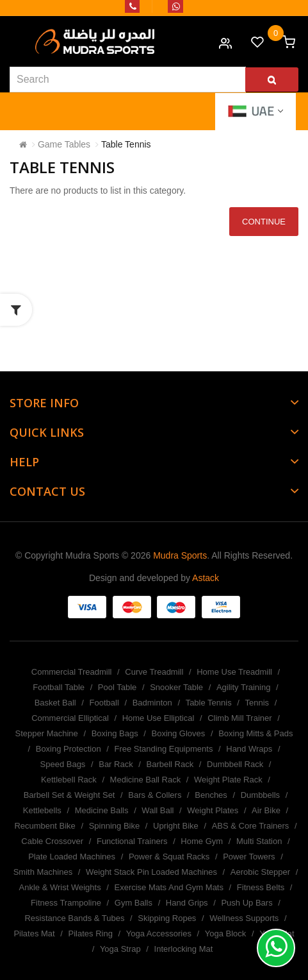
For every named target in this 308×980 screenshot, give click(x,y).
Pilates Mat (34, 934)
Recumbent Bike (45, 826)
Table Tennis (126, 144)
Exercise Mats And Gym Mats (169, 887)
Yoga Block (226, 934)
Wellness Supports (244, 918)
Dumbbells (260, 795)
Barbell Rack (170, 764)
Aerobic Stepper (260, 872)
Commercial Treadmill (72, 672)
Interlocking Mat (184, 949)
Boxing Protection (69, 749)
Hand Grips (187, 903)
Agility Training (244, 687)
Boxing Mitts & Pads (255, 733)
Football (104, 703)
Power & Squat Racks (169, 857)
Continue (264, 222)
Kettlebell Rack (69, 780)
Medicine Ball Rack (146, 780)
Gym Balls (134, 903)
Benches (211, 795)
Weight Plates (213, 810)
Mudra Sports (180, 555)
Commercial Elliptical (70, 718)
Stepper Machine (47, 733)
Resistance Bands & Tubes (74, 918)
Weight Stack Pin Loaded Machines (151, 872)
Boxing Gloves (178, 733)
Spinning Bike (115, 826)
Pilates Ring (91, 934)
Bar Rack (116, 764)
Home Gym (202, 841)
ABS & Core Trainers (251, 826)
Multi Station (259, 841)
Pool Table (117, 687)
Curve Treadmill (154, 672)
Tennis (257, 703)
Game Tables (64, 144)
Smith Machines (43, 872)
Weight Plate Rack (228, 780)
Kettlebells (42, 810)
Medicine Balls (102, 810)
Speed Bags (63, 764)
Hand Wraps (249, 749)
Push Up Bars (247, 903)
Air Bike (266, 810)
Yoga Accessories (159, 934)
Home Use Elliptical (158, 718)
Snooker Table (176, 687)
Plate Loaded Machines (72, 857)
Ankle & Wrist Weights (60, 887)
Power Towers (249, 857)
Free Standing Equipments (163, 749)
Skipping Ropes (167, 918)
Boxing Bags (115, 733)
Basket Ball (55, 703)
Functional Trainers (132, 841)
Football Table (59, 687)
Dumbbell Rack (235, 764)
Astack (206, 578)
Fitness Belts (261, 887)
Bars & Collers (155, 795)
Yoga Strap (120, 949)
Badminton (152, 703)
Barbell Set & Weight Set (69, 795)
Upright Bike (176, 826)
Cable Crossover (52, 841)
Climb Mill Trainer (239, 718)
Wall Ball (158, 810)
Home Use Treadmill (234, 672)
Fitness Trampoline (66, 903)
